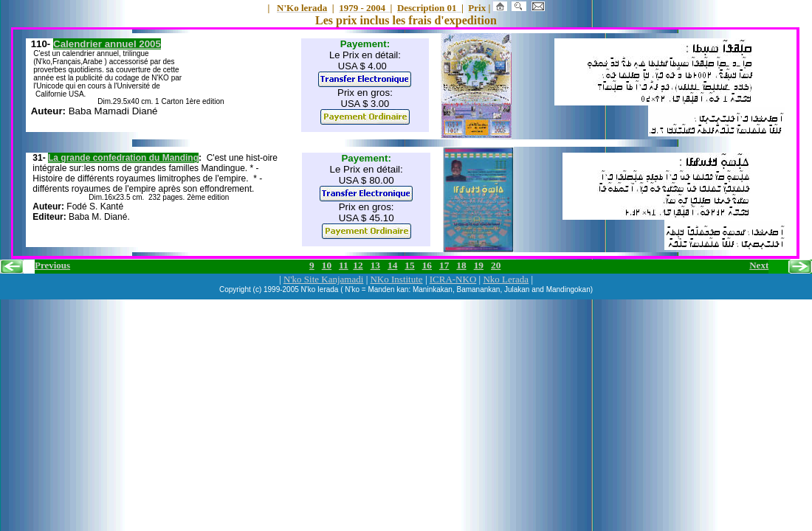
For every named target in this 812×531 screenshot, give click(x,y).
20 (496, 265)
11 (344, 265)
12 (358, 265)
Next (759, 265)
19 (479, 265)
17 (444, 265)
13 (375, 265)
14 (392, 265)
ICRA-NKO (453, 279)
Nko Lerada (506, 279)
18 (461, 265)
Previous (52, 265)
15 (409, 265)
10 (327, 265)
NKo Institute (396, 279)
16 (427, 265)
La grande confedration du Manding (123, 158)
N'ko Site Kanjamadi (324, 279)
